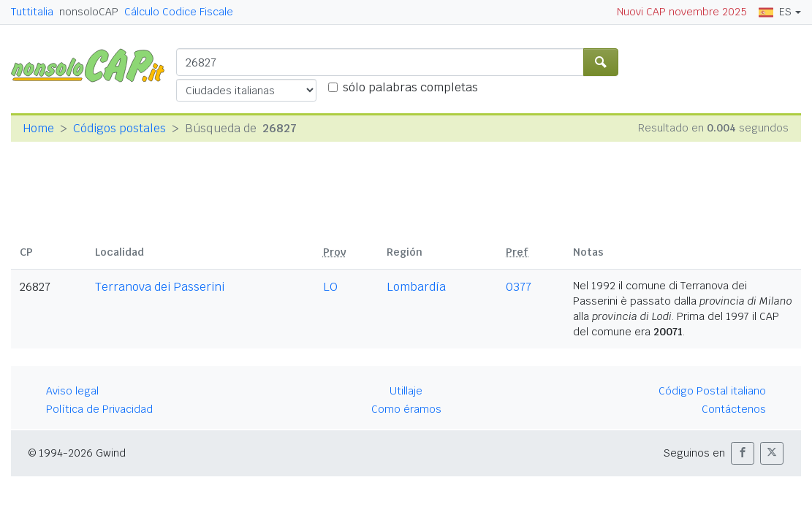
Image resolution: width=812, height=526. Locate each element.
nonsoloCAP (89, 12)
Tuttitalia (32, 12)
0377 (519, 287)
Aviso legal (72, 391)
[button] (743, 453)
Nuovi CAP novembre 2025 (682, 12)
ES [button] (775, 12)
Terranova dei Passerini (160, 287)
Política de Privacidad (99, 409)
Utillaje (406, 391)
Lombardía (416, 287)
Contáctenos (734, 409)
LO (330, 287)
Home (38, 128)
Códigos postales (119, 128)
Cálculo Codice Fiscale (179, 12)
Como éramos (406, 409)
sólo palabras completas (410, 87)
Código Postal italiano (712, 391)
